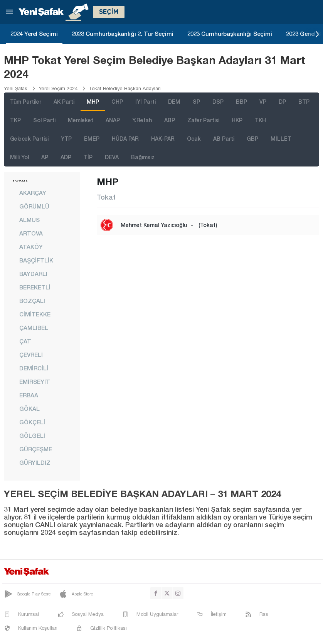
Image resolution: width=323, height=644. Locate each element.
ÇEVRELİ (31, 355)
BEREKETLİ (35, 287)
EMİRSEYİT (35, 382)
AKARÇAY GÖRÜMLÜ (34, 199)
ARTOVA (31, 233)
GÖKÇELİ (32, 422)
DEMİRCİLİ (34, 368)
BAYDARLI (33, 274)
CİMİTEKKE (35, 314)
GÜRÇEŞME (36, 449)
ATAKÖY (31, 247)
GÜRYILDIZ (35, 462)
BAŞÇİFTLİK (36, 260)
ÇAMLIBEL (34, 328)
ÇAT (25, 341)
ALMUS (29, 220)
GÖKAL (29, 409)
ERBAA (29, 395)
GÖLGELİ (32, 435)
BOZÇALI (32, 301)
